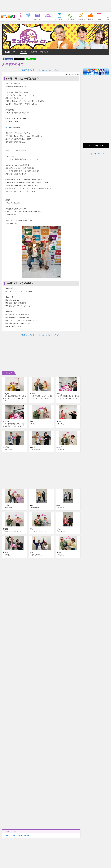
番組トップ (10, 52)
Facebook (9, 59)
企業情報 (90, 19)
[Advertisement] (55, 6)
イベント (29, 19)
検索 (108, 19)
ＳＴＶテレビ (99, 19)
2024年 (20, 836)
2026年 (6, 836)
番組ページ (21, 19)
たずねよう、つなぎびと (40, 52)
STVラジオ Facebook (96, 154)
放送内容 (24, 52)
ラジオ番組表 (37, 19)
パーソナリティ (48, 19)
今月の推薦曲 (70, 19)
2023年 (26, 836)
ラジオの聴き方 (81, 19)
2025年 (13, 836)
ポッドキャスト (59, 19)
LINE (32, 59)
